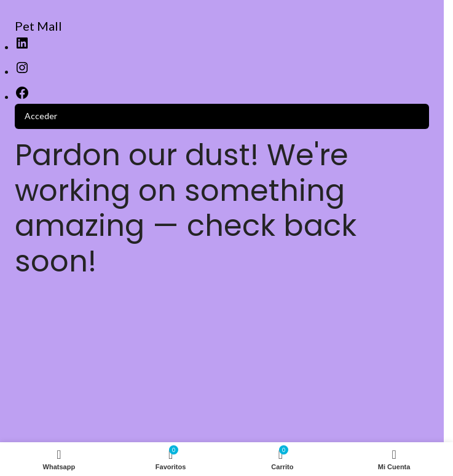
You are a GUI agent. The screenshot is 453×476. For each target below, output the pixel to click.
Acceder (41, 116)
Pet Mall (38, 26)
